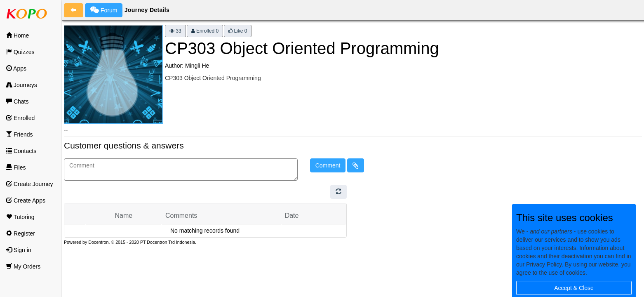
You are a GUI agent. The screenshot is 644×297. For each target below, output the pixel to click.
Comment (328, 165)
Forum (104, 10)
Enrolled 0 (205, 31)
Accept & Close (574, 288)
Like (238, 31)
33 (175, 31)
